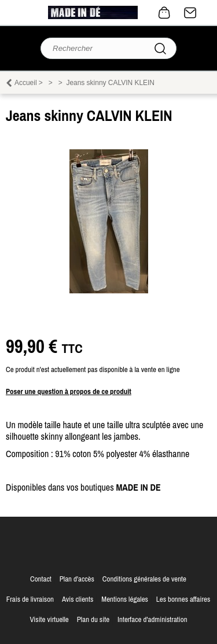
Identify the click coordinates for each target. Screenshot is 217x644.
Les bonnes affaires (183, 599)
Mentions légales (125, 599)
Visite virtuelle (49, 619)
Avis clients (78, 599)
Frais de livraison (30, 599)
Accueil (26, 83)
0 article (164, 13)
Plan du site (93, 619)
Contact (190, 13)
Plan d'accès (77, 579)
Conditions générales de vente (144, 579)
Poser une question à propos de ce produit (69, 391)
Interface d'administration (152, 619)
